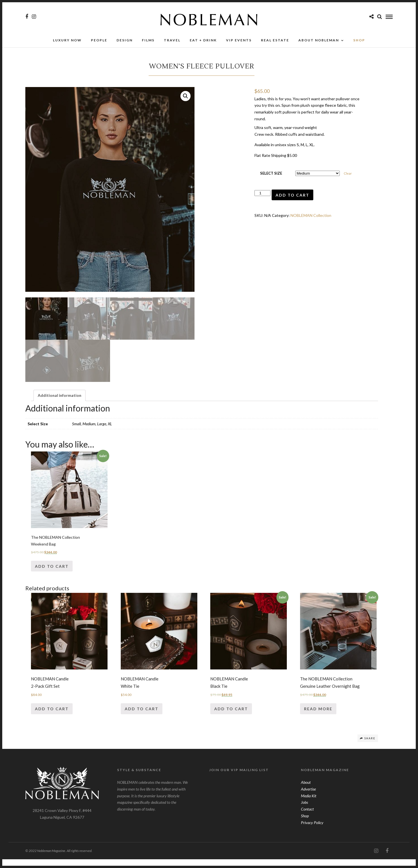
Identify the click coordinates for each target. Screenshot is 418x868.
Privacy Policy (312, 831)
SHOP (359, 42)
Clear (348, 175)
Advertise (308, 798)
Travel (172, 42)
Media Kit (309, 804)
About (306, 791)
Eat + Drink (203, 42)
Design (125, 42)
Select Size (271, 175)
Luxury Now (67, 42)
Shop (305, 824)
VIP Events (239, 42)
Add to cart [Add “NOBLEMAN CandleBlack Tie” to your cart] (231, 717)
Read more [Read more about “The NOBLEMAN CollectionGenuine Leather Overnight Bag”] (318, 717)
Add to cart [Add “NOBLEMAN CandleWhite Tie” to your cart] (142, 717)
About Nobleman (319, 42)
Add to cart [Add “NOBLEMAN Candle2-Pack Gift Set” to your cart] (52, 717)
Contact (307, 818)
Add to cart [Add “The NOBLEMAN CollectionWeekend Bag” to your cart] (52, 575)
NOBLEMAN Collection (311, 217)
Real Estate (275, 42)
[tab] (60, 404)
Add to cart (292, 197)
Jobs (304, 811)
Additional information (60, 404)
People (99, 42)
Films (148, 42)
